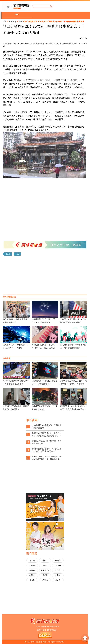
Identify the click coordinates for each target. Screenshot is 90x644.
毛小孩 (45, 560)
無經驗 (58, 580)
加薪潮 (58, 575)
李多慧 (58, 570)
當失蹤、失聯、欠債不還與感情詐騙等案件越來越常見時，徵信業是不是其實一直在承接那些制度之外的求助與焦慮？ (47, 458)
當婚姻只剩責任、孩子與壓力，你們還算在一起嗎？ (47, 442)
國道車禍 (32, 570)
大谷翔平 (58, 560)
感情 (17, 14)
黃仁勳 (32, 561)
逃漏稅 (32, 580)
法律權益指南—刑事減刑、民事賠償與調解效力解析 (47, 427)
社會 (20, 22)
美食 (45, 566)
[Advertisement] (45, 276)
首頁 (5, 22)
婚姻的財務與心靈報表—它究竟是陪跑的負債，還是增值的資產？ (47, 450)
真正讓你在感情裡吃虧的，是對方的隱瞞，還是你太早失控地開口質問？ (47, 434)
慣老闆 (45, 575)
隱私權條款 (52, 630)
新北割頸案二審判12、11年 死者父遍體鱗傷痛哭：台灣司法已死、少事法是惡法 (73, 384)
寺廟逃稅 (32, 575)
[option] (17, 14)
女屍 (18, 254)
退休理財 (58, 566)
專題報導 (13, 22)
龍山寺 (8, 254)
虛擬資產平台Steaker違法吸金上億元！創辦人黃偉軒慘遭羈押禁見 (74, 409)
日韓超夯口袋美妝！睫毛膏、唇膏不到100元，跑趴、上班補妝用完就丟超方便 (45, 348)
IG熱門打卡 (45, 570)
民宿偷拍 (45, 580)
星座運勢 (32, 566)
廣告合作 (41, 630)
